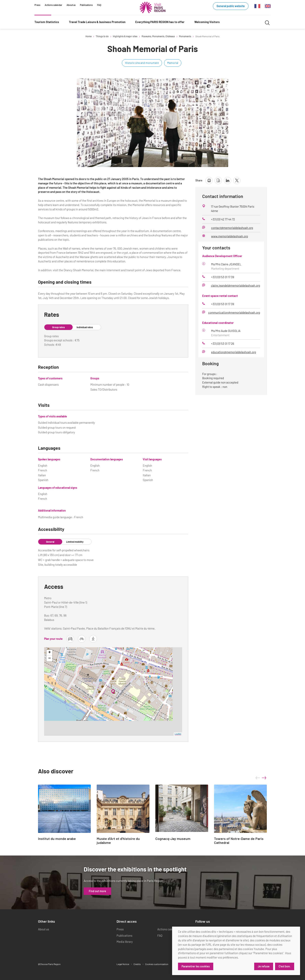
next (264, 778)
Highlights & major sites (125, 36)
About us (71, 5)
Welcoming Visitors (207, 22)
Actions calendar (53, 5)
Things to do (102, 36)
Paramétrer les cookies (196, 966)
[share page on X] (237, 181)
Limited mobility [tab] (75, 542)
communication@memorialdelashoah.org (234, 312)
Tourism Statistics (47, 22)
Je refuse (264, 966)
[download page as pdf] (218, 181)
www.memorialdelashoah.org (229, 236)
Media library (125, 942)
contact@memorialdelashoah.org (232, 228)
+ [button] (50, 653)
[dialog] (236, 951)
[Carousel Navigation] (261, 778)
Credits (137, 964)
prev (258, 778)
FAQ (99, 5)
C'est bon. (285, 966)
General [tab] (50, 542)
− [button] (50, 659)
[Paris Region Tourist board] (153, 7)
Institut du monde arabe (57, 839)
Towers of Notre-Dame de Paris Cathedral (239, 841)
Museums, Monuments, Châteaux (158, 36)
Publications (86, 5)
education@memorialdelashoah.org (234, 352)
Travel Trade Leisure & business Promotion (97, 22)
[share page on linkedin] (228, 181)
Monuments (185, 36)
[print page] (209, 181)
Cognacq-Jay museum (173, 839)
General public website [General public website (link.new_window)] (231, 6)
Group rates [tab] (58, 327)
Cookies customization (157, 964)
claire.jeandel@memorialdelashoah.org (235, 285)
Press (37, 5)
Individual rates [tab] (85, 327)
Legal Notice (123, 964)
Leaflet (178, 734)
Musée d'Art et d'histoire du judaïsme (118, 841)
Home (89, 36)
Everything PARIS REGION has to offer (160, 22)
